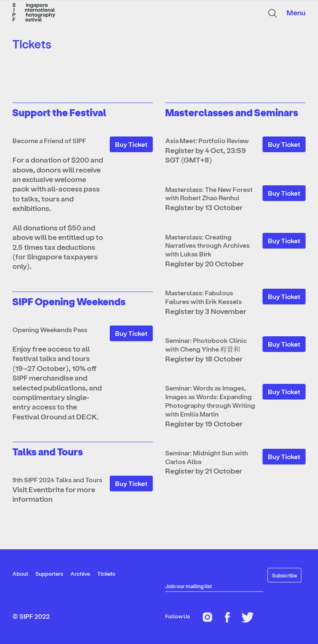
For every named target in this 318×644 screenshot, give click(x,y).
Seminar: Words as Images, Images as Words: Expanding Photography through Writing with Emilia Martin (210, 401)
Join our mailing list (189, 586)
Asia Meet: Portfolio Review (207, 140)
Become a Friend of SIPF (49, 140)
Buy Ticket (131, 144)
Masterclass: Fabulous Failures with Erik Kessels (204, 297)
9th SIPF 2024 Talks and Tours (57, 480)
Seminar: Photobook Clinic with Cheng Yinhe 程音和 (206, 345)
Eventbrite (47, 489)
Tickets (106, 573)
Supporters (49, 573)
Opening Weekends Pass (50, 329)
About (20, 573)
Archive (80, 573)
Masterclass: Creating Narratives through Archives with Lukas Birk (207, 245)
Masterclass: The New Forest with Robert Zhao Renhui (209, 194)
